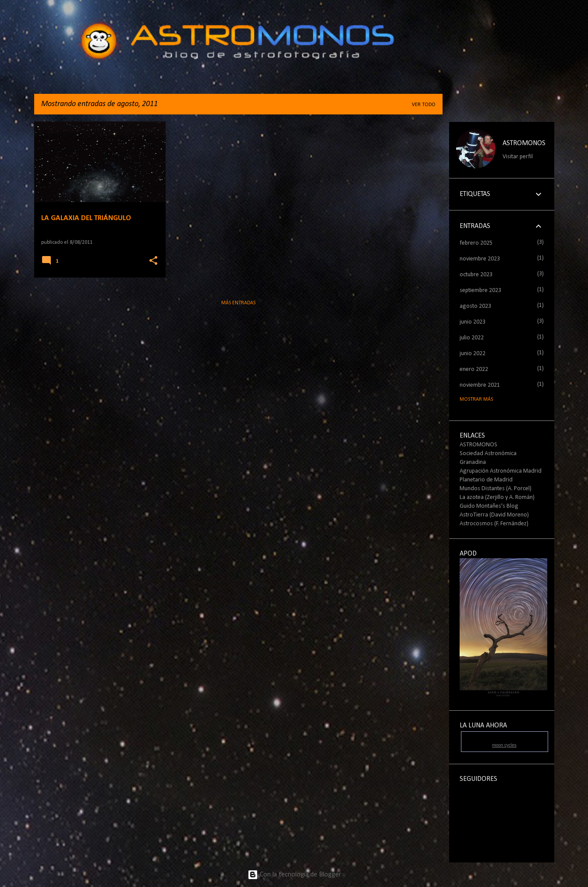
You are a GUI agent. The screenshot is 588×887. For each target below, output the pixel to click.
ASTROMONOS (524, 143)
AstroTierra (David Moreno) (494, 515)
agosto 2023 (475, 306)
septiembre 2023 (480, 290)
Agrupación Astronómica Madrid (501, 471)
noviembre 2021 (480, 385)
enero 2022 (474, 369)
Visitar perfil (518, 157)
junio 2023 (473, 322)
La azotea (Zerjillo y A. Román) (497, 497)
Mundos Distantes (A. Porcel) (496, 489)
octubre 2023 (476, 275)
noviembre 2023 (480, 259)
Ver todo (424, 105)
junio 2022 (473, 354)
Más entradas (238, 303)
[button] (153, 261)
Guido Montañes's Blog (489, 506)
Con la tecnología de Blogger (294, 875)
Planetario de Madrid (486, 480)
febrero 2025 (476, 243)
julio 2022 (472, 338)
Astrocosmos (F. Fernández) (494, 524)
